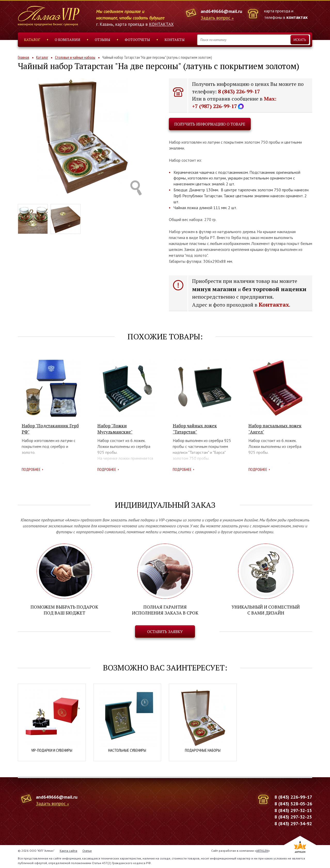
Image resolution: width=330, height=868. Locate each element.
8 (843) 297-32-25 (293, 817)
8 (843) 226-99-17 (239, 91)
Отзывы (103, 40)
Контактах (274, 304)
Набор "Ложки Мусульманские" (115, 429)
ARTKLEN (262, 850)
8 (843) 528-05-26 (293, 803)
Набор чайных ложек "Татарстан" (195, 429)
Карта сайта (68, 850)
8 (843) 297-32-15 (293, 810)
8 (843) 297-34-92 (293, 823)
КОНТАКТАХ (161, 24)
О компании (68, 40)
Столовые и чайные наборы (75, 57)
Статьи (87, 850)
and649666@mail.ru (221, 11)
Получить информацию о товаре (210, 124)
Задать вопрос (215, 18)
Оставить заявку (165, 631)
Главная (23, 57)
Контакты (175, 40)
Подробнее (31, 469)
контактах (297, 17)
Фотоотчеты (137, 40)
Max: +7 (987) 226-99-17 (234, 102)
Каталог (32, 40)
